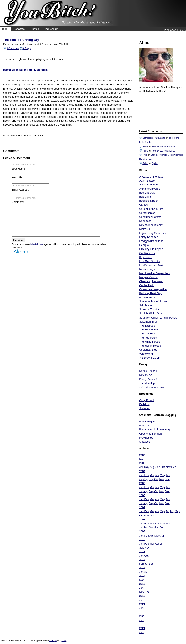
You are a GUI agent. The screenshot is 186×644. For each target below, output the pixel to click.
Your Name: (19, 169)
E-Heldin (144, 404)
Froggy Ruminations (151, 241)
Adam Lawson (148, 181)
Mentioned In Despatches (154, 273)
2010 (142, 540)
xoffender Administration (154, 387)
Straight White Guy (150, 313)
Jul (141, 479)
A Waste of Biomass (151, 177)
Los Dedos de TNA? (151, 265)
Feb (146, 475)
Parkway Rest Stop (151, 293)
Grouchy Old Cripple (151, 249)
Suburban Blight (149, 322)
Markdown (37, 251)
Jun (168, 475)
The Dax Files (147, 334)
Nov (168, 467)
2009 (142, 531)
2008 (142, 519)
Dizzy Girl (145, 229)
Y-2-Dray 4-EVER (150, 358)
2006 (142, 495)
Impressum (52, 29)
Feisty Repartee (149, 237)
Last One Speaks (149, 261)
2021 (142, 604)
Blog (5, 29)
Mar (141, 459)
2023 (142, 616)
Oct (163, 467)
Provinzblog (146, 438)
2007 (142, 507)
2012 (142, 560)
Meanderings (147, 269)
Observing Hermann (151, 281)
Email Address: (20, 190)
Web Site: (17, 177)
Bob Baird (145, 197)
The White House (150, 342)
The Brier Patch (148, 330)
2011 (142, 552)
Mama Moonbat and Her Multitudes (25, 70)
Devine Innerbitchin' (151, 225)
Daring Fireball (148, 371)
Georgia (144, 245)
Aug (152, 467)
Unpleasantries (148, 350)
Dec (174, 467)
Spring (155, 163)
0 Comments (13, 48)
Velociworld (146, 354)
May (147, 467)
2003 (142, 455)
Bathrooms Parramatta (154, 138)
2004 (142, 471)
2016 (142, 596)
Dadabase (145, 221)
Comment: (18, 202)
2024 (142, 628)
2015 (142, 584)
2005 (142, 483)
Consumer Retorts (150, 217)
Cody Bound (146, 400)
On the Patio (147, 285)
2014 (142, 576)
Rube (145, 146)
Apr (141, 467)
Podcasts (19, 29)
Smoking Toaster (149, 309)
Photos (35, 29)
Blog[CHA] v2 (147, 421)
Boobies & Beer (148, 201)
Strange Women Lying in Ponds (158, 318)
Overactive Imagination (153, 289)
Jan (141, 475)
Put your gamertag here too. (161, 111)
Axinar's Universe (150, 189)
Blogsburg (145, 425)
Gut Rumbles (147, 253)
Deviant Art (146, 375)
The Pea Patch (148, 338)
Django (53, 640)
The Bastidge (147, 326)
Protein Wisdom (149, 297)
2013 (142, 568)
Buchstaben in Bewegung (154, 429)
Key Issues (146, 257)
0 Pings (27, 48)
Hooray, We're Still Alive (163, 146)
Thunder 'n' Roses (150, 346)
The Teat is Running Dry (21, 40)
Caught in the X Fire (151, 209)
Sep (158, 467)
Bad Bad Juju (147, 193)
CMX (64, 640)
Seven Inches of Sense (153, 301)
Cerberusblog (147, 213)
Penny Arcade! (148, 379)
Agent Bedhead (148, 185)
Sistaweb (145, 408)
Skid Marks (146, 305)
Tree (145, 155)
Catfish (143, 205)
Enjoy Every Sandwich (152, 233)
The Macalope (148, 383)
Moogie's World (148, 277)
